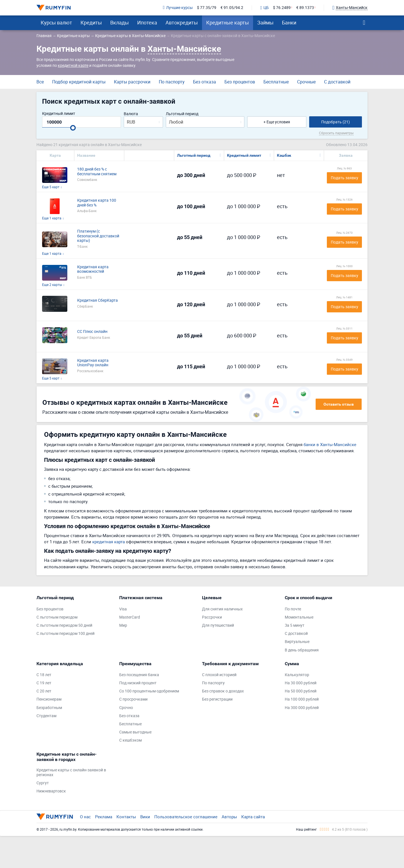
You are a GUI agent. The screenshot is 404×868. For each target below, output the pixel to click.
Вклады (120, 22)
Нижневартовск (51, 791)
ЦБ (265, 8)
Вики (145, 817)
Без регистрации (217, 699)
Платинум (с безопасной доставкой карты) (98, 236)
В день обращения (302, 650)
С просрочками (133, 699)
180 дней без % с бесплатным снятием (97, 172)
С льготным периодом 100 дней (66, 634)
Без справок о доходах (223, 691)
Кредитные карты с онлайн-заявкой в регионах (71, 772)
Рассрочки (212, 617)
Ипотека (147, 22)
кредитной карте (73, 65)
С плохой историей (219, 675)
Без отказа (205, 82)
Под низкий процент (138, 683)
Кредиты (91, 22)
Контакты (126, 817)
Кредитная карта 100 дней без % (97, 203)
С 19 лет (44, 683)
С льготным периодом (57, 617)
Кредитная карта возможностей (93, 269)
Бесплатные (276, 82)
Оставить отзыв (339, 404)
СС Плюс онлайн (92, 332)
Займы (265, 22)
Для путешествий (218, 625)
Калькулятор (297, 675)
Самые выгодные (135, 732)
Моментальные (299, 617)
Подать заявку (345, 178)
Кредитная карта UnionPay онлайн (93, 363)
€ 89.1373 (305, 8)
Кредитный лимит (59, 114)
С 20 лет (44, 691)
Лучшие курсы (178, 8)
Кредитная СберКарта (97, 300)
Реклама (104, 817)
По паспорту (172, 82)
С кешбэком (130, 740)
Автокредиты (182, 22)
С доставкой (337, 82)
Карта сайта (253, 817)
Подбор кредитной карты (79, 82)
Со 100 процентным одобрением (149, 691)
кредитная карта (109, 542)
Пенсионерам (49, 699)
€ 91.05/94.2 (232, 8)
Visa (123, 609)
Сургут (43, 783)
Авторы (229, 817)
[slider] (73, 128)
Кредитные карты (228, 22)
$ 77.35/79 (207, 8)
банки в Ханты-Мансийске (330, 444)
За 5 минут (295, 625)
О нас (85, 817)
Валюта (131, 114)
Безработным (49, 708)
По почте (293, 609)
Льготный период (182, 114)
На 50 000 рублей (301, 691)
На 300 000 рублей (302, 708)
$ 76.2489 (282, 8)
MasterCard (130, 617)
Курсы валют (56, 22)
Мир (123, 625)
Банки (289, 22)
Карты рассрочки (132, 82)
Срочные (306, 82)
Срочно (126, 708)
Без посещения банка (139, 675)
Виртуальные (297, 642)
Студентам (46, 716)
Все (40, 82)
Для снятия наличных (222, 609)
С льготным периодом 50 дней (64, 625)
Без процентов (240, 82)
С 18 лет (44, 675)
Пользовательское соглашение (186, 817)
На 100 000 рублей (302, 699)
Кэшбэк (284, 155)
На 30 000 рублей (301, 683)
